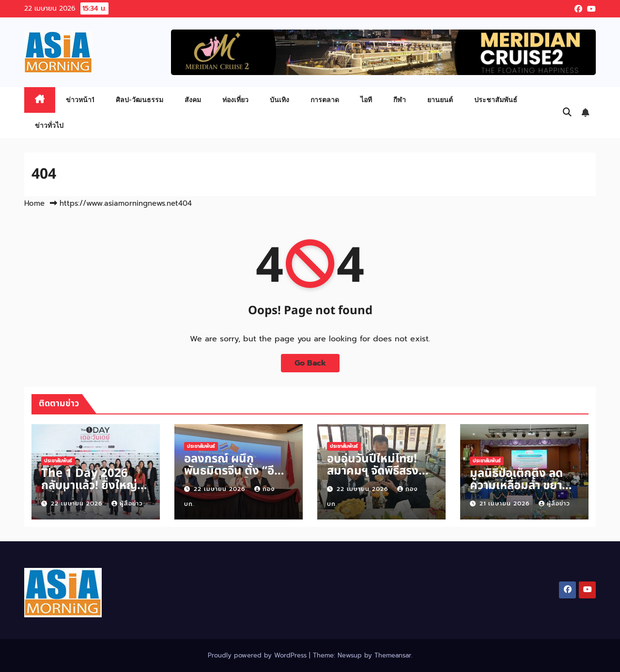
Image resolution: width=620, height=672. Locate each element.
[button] (567, 112)
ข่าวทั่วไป (49, 125)
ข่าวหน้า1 (80, 99)
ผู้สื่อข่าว (127, 504)
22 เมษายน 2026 (78, 504)
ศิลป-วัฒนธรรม (139, 99)
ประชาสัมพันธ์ (496, 99)
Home (34, 203)
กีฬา (400, 99)
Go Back (310, 363)
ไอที (366, 99)
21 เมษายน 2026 (506, 504)
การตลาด (325, 99)
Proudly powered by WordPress (258, 655)
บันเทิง (279, 99)
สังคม (193, 99)
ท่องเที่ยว (235, 99)
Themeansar (393, 655)
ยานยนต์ (440, 99)
